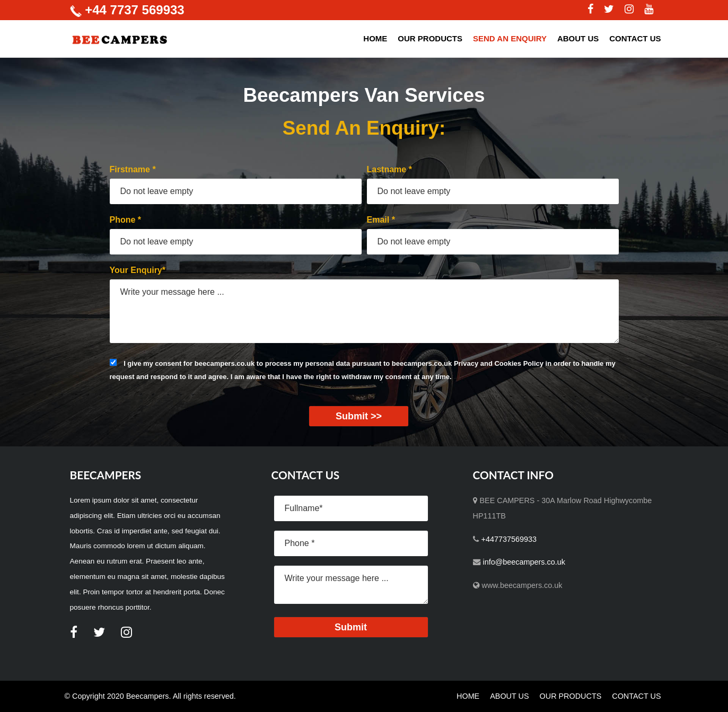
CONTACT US (635, 38)
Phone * (126, 220)
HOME (375, 38)
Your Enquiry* (138, 270)
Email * (381, 220)
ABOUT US (578, 38)
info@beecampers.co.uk (524, 562)
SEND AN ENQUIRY (510, 38)
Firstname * (133, 169)
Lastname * (389, 169)
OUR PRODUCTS (430, 38)
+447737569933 (509, 539)
